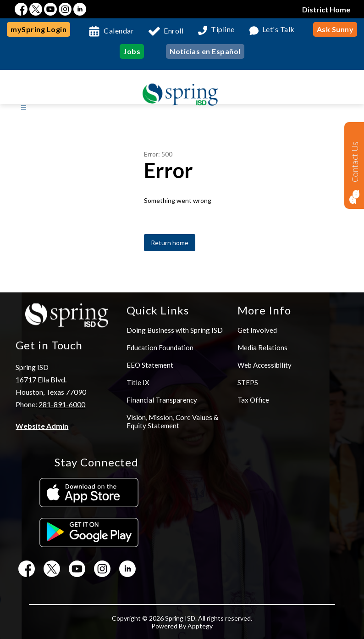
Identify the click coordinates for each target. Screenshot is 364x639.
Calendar (119, 31)
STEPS (248, 382)
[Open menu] (24, 108)
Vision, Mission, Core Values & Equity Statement (172, 421)
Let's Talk (279, 30)
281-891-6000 (62, 404)
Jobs (132, 51)
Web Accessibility (265, 365)
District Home (326, 9)
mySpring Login (39, 29)
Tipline (223, 30)
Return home (170, 243)
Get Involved (257, 330)
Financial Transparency (162, 400)
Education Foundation (160, 348)
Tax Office (253, 400)
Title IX (138, 382)
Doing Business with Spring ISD (175, 330)
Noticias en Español (205, 51)
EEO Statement (150, 365)
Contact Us (355, 162)
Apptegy (200, 626)
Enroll (174, 31)
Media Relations (262, 348)
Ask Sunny (335, 29)
